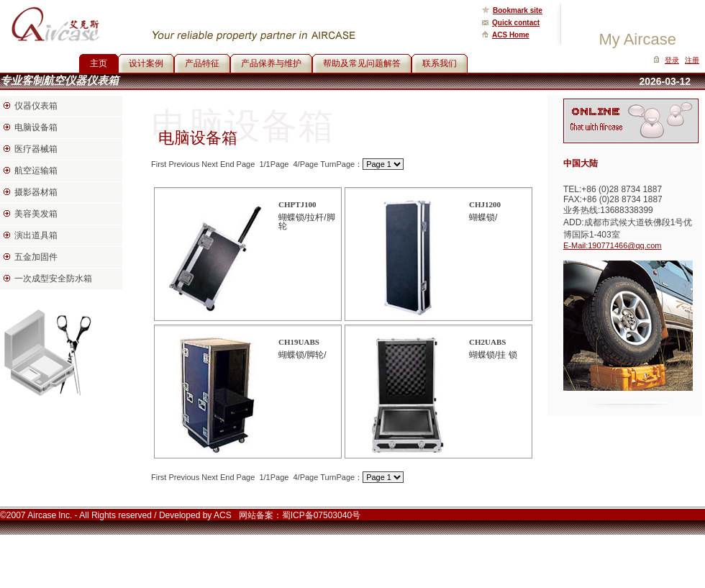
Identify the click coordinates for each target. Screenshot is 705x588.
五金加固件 (36, 257)
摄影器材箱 (36, 192)
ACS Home (511, 35)
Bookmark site (518, 10)
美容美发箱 (36, 214)
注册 (692, 60)
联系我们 (440, 63)
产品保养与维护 (271, 63)
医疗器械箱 (36, 149)
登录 (672, 60)
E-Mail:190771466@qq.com (613, 245)
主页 (99, 63)
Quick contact (516, 23)
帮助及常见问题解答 (362, 63)
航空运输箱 (36, 171)
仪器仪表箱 (36, 106)
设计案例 (146, 63)
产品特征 (202, 63)
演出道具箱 (36, 235)
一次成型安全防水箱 (53, 279)
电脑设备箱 (36, 127)
